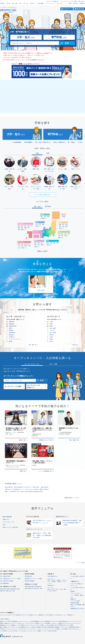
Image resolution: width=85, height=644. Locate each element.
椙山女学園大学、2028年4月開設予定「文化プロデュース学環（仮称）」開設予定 (27, 487)
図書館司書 (12, 322)
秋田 (60, 226)
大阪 (42, 243)
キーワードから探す (75, 601)
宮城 (66, 225)
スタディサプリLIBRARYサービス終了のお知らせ (17, 58)
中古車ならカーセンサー (6, 629)
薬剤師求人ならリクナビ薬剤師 (8, 625)
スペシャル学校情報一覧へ (45, 471)
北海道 (64, 217)
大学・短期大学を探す (5, 576)
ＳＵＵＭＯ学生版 (48, 615)
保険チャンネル (60, 629)
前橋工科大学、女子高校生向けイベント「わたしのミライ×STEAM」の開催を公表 (27, 489)
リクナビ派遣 (58, 621)
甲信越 (12, 589)
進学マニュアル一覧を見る (10, 527)
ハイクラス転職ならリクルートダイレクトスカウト (28, 625)
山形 (63, 226)
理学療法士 (12, 337)
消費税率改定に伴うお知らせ (77, 609)
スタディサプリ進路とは (52, 1)
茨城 (59, 234)
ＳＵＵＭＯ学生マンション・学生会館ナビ (63, 615)
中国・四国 (6, 591)
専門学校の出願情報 (29, 581)
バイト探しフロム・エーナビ (23, 623)
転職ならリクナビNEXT (6, 621)
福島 (66, 226)
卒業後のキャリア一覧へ (46, 440)
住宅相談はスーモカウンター (61, 627)
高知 (28, 228)
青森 (60, 225)
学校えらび (6, 519)
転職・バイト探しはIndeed (47, 625)
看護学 (51, 324)
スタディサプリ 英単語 (27, 615)
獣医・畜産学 (53, 333)
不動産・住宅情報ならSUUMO (39, 627)
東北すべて (62, 228)
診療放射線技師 (13, 326)
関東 (8, 589)
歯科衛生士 (60, 582)
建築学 (51, 326)
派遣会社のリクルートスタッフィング (71, 621)
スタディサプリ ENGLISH (15, 615)
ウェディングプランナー (15, 339)
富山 (37, 224)
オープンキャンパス (50, 3)
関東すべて (61, 238)
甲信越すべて (44, 219)
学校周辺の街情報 (75, 603)
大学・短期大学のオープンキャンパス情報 (10, 579)
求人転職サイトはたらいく (51, 623)
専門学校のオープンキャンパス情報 (33, 579)
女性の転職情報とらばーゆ (38, 621)
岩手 (63, 225)
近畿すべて (37, 247)
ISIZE (55, 631)
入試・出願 (59, 3)
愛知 (54, 243)
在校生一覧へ (22, 440)
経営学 (53, 589)
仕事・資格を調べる (52, 576)
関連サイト (41, 631)
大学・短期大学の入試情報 (6, 581)
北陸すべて (38, 226)
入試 (4, 525)
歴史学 (51, 341)
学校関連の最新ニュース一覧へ (72, 498)
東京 (62, 236)
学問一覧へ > (76, 345)
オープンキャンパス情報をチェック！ (19, 376)
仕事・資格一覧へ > (33, 345)
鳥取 (19, 226)
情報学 (51, 339)
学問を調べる (51, 585)
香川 (22, 228)
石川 (40, 224)
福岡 (19, 244)
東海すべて (49, 245)
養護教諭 (11, 330)
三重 (57, 243)
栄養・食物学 (53, 328)
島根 (22, 226)
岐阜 (48, 243)
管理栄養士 (54, 582)
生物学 (51, 337)
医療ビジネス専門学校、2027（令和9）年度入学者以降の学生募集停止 (24, 492)
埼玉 (69, 234)
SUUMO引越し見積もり (74, 627)
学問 (20, 3)
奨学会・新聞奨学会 (59, 142)
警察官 (11, 328)
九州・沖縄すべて (22, 248)
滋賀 (35, 243)
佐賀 (22, 244)
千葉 (59, 236)
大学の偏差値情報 (4, 583)
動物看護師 (12, 324)
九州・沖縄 (12, 591)
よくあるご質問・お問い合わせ (77, 1)
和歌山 (42, 245)
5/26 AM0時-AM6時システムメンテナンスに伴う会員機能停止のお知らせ (24, 60)
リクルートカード (33, 631)
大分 (19, 246)
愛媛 (25, 228)
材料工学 (55, 591)
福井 (43, 224)
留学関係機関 (28, 142)
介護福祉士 (59, 580)
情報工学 (52, 335)
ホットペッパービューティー (31, 629)
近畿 (1, 591)
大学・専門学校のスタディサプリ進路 (64, 625)
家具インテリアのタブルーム (72, 629)
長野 (48, 217)
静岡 (51, 243)
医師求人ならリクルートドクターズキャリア (69, 623)
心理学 (51, 322)
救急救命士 (12, 335)
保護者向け (82, 3)
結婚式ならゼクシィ (26, 627)
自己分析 (8, 3)
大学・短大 (26, 3)
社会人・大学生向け (73, 3)
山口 (32, 226)
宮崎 (22, 246)
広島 (28, 226)
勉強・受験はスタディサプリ (7, 627)
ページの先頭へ (81, 563)
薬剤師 (11, 341)
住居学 (61, 589)
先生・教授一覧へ (74, 440)
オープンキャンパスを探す (13, 386)
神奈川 (66, 236)
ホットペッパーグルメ (18, 629)
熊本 (28, 244)
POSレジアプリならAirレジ (21, 631)
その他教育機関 (40, 3)
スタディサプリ (4, 615)
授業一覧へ (23, 471)
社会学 (57, 589)
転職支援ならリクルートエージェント (21, 621)
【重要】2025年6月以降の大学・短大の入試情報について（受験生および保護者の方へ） (28, 53)
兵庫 (35, 245)
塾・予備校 (71, 142)
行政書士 (53, 580)
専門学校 (32, 3)
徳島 (19, 228)
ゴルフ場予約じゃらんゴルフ (7, 631)
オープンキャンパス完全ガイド (34, 386)
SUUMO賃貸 (50, 627)
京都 (39, 243)
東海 (15, 589)
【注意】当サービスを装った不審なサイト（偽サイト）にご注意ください (24, 55)
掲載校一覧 (73, 599)
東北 (5, 589)
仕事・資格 (15, 3)
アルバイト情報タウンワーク (37, 623)
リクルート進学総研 (38, 615)
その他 (80, 142)
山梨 (45, 217)
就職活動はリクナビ (50, 621)
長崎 (25, 244)
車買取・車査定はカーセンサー (8, 623)
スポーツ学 (52, 330)
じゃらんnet (18, 627)
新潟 (42, 217)
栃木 (62, 234)
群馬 (65, 234)
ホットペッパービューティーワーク (47, 629)
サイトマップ (64, 1)
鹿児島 (26, 246)
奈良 (39, 245)
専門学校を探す (28, 576)
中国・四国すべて (22, 230)
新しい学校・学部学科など (43, 142)
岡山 (25, 226)
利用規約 (73, 591)
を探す (26, 37)
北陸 (18, 589)
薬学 (51, 591)
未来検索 (2, 3)
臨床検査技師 (12, 333)
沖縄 (30, 246)
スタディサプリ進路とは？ (77, 584)
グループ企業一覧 (48, 631)
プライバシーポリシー (76, 593)
